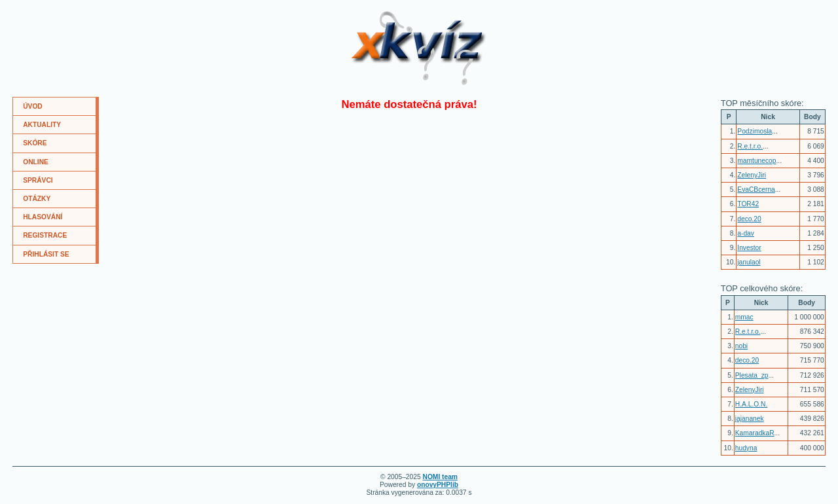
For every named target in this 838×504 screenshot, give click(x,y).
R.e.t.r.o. (750, 146)
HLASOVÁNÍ (43, 217)
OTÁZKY (37, 199)
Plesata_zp (752, 375)
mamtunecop (756, 161)
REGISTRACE (45, 235)
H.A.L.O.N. (751, 404)
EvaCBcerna (756, 189)
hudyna (746, 448)
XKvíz (374, 16)
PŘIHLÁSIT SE (46, 254)
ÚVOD (33, 106)
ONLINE (36, 162)
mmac (744, 317)
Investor (749, 248)
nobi (741, 346)
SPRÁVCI (38, 180)
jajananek (750, 419)
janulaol (749, 262)
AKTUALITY (42, 125)
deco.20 (749, 219)
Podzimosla (755, 131)
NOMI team (440, 477)
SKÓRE (35, 143)
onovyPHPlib (438, 485)
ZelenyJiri (752, 175)
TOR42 (748, 204)
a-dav (746, 233)
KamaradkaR (755, 433)
